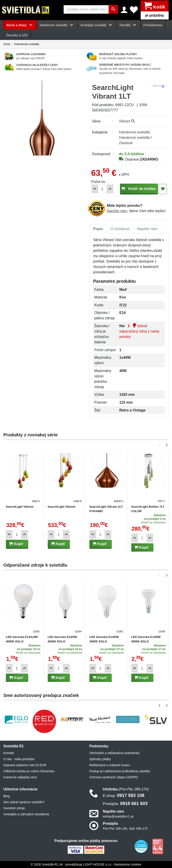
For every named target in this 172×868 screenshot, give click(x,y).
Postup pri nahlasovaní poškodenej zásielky (120, 771)
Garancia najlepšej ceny (20, 777)
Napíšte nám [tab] (147, 229)
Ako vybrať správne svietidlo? (24, 802)
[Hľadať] (114, 9)
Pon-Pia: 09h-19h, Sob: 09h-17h (125, 829)
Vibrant (127, 121)
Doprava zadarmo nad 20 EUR (25, 765)
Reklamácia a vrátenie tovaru (110, 765)
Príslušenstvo (153, 25)
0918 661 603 (125, 803)
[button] (160, 445)
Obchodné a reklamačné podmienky (114, 753)
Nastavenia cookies (128, 864)
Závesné (126, 143)
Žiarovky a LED (17, 35)
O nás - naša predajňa (19, 759)
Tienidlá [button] (128, 25)
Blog (6, 796)
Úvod (7, 44)
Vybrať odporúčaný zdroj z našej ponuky (139, 331)
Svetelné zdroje (14, 808)
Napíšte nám (117, 211)
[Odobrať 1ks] (95, 189)
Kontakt (9, 753)
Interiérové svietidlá (27, 44)
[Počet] (102, 189)
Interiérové (134, 132)
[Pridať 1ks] (110, 189)
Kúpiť (16, 544)
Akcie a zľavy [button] (20, 25)
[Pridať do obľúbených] (163, 189)
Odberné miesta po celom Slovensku (29, 771)
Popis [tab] (98, 229)
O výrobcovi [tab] (120, 229)
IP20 (123, 305)
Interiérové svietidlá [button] (57, 25)
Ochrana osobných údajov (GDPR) (114, 777)
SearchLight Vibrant (20, 507)
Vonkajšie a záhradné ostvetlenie (26, 814)
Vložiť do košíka (139, 189)
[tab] (98, 229)
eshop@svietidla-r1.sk (118, 816)
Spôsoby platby (100, 759)
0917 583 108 (124, 795)
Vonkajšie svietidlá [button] (97, 25)
